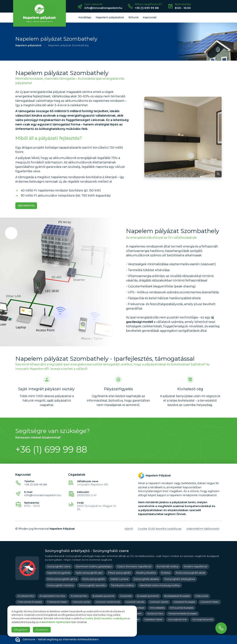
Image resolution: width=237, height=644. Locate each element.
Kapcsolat (150, 17)
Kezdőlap (85, 17)
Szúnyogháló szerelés (92, 585)
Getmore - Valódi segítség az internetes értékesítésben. (57, 640)
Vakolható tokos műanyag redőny (160, 585)
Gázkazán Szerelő (159, 602)
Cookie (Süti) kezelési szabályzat (160, 529)
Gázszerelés (126, 596)
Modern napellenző (196, 566)
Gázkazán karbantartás (108, 602)
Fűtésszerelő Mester (57, 602)
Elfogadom (21, 630)
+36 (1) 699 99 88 (36, 485)
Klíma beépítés (157, 608)
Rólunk (133, 17)
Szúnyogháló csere (59, 566)
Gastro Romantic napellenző (134, 566)
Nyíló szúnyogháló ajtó (89, 573)
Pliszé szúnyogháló (120, 573)
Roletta (166, 573)
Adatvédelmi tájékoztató (203, 529)
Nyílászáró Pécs (155, 614)
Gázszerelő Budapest (184, 602)
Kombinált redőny (168, 566)
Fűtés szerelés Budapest (30, 602)
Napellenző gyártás (59, 573)
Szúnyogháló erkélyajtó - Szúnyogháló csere (87, 551)
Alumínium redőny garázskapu (94, 566)
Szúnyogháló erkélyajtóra (180, 579)
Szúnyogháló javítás (203, 619)
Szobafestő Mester (154, 619)
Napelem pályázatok (110, 17)
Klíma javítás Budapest (182, 608)
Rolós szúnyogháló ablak (190, 573)
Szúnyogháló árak (178, 619)
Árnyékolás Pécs (26, 596)
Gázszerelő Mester (210, 602)
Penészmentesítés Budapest (183, 614)
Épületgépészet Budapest (177, 596)
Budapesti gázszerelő (104, 596)
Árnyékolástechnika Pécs (52, 596)
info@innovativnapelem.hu (43, 495)
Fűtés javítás (202, 596)
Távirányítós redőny (122, 585)
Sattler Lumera (119, 579)
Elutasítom (42, 630)
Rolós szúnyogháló (94, 579)
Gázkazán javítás (81, 602)
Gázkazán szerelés (135, 602)
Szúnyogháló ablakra (146, 579)
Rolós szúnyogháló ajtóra (62, 579)
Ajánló (129, 529)
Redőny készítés (146, 573)
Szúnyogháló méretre (60, 585)
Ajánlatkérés (26, 205)
